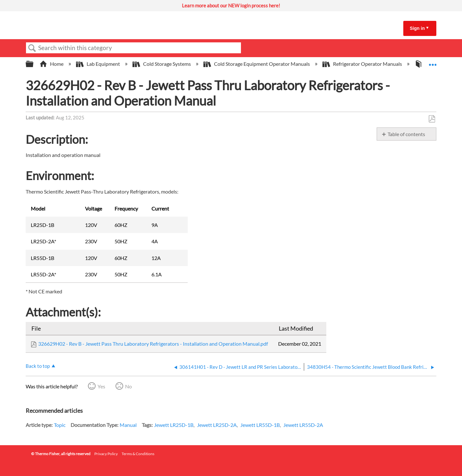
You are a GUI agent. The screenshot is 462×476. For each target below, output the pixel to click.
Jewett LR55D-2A (303, 425)
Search (32, 48)
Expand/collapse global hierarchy (34, 64)
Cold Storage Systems (162, 64)
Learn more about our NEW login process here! (231, 5)
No (128, 386)
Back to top (38, 366)
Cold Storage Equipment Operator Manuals (257, 64)
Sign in (417, 28)
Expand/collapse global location (432, 62)
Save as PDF (432, 119)
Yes (101, 386)
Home (52, 64)
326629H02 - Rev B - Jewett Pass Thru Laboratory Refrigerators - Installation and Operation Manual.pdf (153, 344)
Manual (128, 425)
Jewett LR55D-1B (260, 425)
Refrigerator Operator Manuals (363, 64)
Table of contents (406, 134)
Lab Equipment (98, 64)
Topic (60, 425)
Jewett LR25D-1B (174, 425)
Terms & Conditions (138, 454)
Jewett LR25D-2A (217, 425)
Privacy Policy (106, 454)
